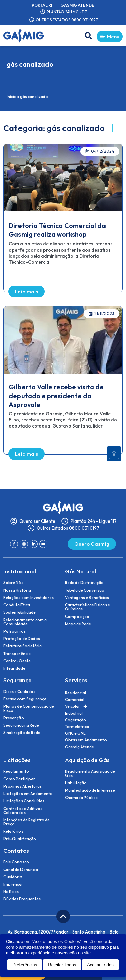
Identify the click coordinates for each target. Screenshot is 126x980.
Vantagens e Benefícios (87, 598)
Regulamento (16, 771)
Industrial (74, 713)
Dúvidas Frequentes (22, 899)
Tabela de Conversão (85, 590)
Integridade (14, 668)
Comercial (75, 700)
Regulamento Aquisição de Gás (90, 773)
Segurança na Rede (21, 725)
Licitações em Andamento (28, 794)
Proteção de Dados (22, 639)
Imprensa (12, 884)
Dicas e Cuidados (19, 692)
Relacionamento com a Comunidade (25, 622)
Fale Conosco (16, 862)
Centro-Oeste (17, 661)
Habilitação (76, 783)
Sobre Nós (13, 583)
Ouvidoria (13, 877)
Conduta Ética (17, 605)
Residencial (75, 693)
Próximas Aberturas (23, 786)
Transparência (17, 654)
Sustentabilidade (19, 612)
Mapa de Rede (78, 624)
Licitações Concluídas (24, 801)
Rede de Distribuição (84, 583)
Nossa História (17, 590)
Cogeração (75, 720)
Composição (77, 617)
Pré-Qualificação (20, 839)
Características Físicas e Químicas (87, 607)
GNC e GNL (75, 733)
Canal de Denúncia (21, 870)
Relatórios (13, 831)
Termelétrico (77, 726)
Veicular (76, 706)
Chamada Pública (81, 798)
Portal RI (42, 5)
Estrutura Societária (23, 646)
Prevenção (14, 718)
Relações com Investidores (29, 598)
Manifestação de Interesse (90, 790)
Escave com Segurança (25, 699)
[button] (88, 36)
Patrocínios (14, 631)
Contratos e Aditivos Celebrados (23, 811)
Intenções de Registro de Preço (27, 822)
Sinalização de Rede (22, 733)
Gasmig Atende (77, 5)
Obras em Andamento (86, 740)
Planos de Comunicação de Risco (29, 708)
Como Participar (19, 779)
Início (12, 97)
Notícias (11, 892)
